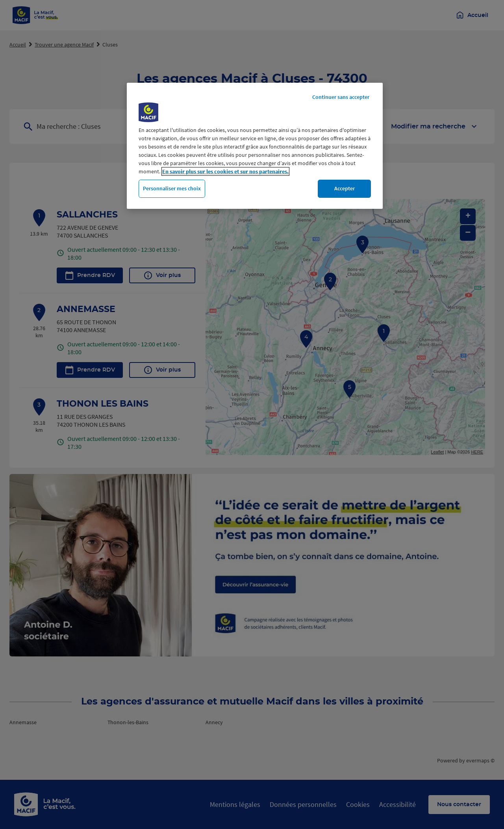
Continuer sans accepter (341, 97)
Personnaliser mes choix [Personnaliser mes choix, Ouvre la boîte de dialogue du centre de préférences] (172, 188)
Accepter (345, 188)
